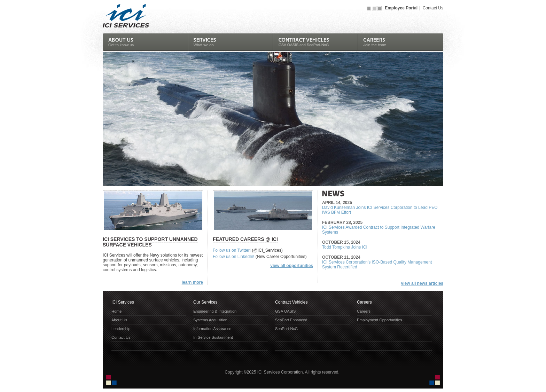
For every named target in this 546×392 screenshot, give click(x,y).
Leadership (121, 329)
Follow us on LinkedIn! (233, 257)
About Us (119, 320)
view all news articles (422, 283)
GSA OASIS (285, 311)
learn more (192, 282)
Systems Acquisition (210, 320)
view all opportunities (292, 266)
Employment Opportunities (380, 320)
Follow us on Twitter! (232, 250)
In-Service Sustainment (213, 337)
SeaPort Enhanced (291, 320)
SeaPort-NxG (286, 329)
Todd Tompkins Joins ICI (345, 247)
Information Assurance (212, 329)
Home (116, 311)
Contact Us (433, 8)
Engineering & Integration (215, 311)
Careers (364, 311)
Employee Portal (401, 8)
